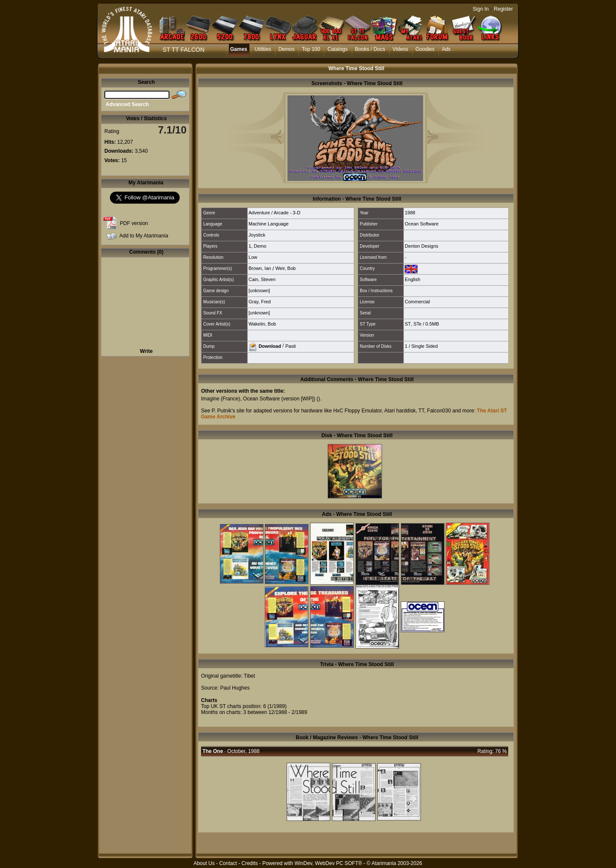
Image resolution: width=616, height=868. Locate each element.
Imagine (210, 399)
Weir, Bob (286, 268)
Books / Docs (370, 49)
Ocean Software (422, 224)
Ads (446, 49)
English (412, 279)
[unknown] (259, 290)
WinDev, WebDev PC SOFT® (329, 863)
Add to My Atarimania (144, 236)
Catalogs (337, 49)
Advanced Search (127, 104)
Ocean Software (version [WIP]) (279, 399)
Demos (287, 49)
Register (503, 9)
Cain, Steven (262, 279)
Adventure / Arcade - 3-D (274, 213)
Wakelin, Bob (262, 324)
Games (239, 49)
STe (417, 324)
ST (408, 324)
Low (253, 257)
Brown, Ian (260, 268)
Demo (260, 246)
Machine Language (269, 224)
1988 (410, 213)
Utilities (263, 49)
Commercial (417, 302)
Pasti (290, 346)
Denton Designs (421, 246)
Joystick (257, 235)
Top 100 (311, 49)
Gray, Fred (260, 302)
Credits (249, 863)
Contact (228, 863)
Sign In (481, 9)
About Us (204, 863)
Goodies (425, 49)
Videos (400, 49)
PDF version (134, 223)
